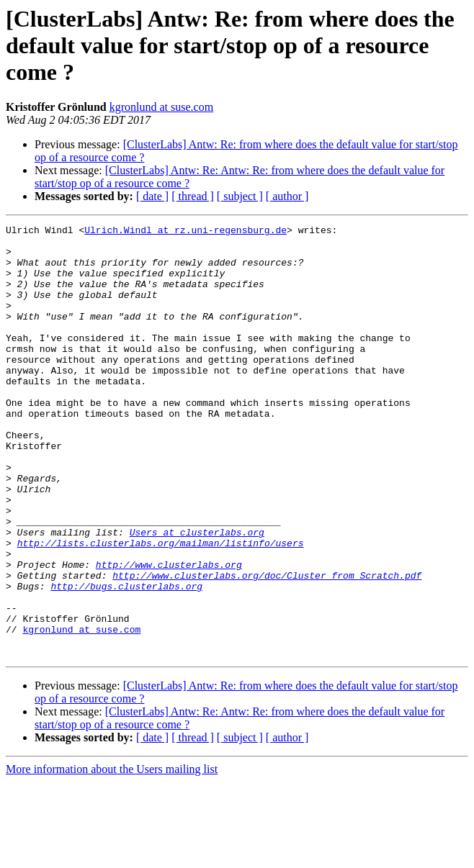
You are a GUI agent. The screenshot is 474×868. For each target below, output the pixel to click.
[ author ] (287, 196)
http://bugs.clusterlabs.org (126, 659)
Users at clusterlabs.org (197, 595)
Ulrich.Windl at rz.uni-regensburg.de (185, 232)
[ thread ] (193, 196)
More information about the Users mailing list (112, 855)
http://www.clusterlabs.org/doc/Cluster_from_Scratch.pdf (267, 646)
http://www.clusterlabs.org (169, 633)
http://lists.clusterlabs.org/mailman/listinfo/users (161, 607)
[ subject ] (240, 196)
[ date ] (152, 196)
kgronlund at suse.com (161, 107)
